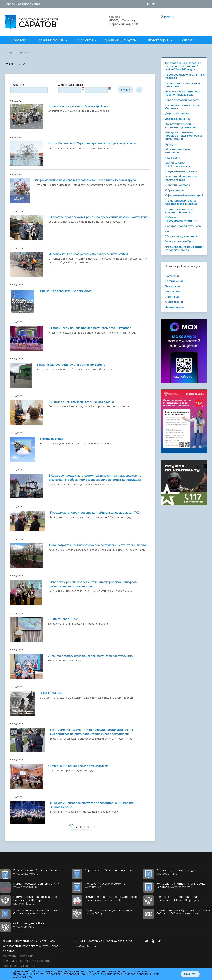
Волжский (172, 276)
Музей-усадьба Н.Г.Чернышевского (179, 165)
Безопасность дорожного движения (183, 85)
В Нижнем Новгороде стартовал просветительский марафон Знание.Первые (93, 805)
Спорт (169, 231)
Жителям (168, 17)
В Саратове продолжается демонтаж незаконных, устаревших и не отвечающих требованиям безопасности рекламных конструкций (95, 478)
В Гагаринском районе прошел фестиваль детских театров (90, 328)
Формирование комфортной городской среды (185, 248)
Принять (190, 974)
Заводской (172, 286)
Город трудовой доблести (183, 100)
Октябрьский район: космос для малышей (78, 766)
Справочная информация (23, 4)
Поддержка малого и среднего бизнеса (180, 211)
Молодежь (172, 158)
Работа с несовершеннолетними (181, 219)
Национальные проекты (181, 171)
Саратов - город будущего (183, 226)
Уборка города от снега (181, 236)
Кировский (173, 291)
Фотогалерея (158, 40)
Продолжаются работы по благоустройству (78, 106)
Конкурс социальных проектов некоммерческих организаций (184, 136)
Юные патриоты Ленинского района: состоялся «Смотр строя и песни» (98, 545)
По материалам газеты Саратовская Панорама (181, 202)
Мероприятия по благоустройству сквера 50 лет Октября (88, 254)
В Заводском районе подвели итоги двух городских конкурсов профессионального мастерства (92, 584)
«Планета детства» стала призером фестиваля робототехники (91, 656)
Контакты (188, 40)
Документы (84, 40)
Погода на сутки (51, 439)
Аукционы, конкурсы (120, 40)
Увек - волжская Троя (180, 242)
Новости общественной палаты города (181, 178)
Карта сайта (26, 956)
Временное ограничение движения (66, 291)
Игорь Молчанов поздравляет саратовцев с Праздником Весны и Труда (85, 180)
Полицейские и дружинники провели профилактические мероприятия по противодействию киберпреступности (92, 732)
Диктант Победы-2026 (64, 619)
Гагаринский (174, 281)
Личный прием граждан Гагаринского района (81, 402)
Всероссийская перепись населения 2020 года (182, 93)
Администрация (51, 40)
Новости (25, 53)
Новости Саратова (178, 185)
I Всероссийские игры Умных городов (185, 76)
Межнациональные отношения (178, 151)
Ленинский (173, 297)
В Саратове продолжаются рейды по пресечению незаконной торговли (99, 217)
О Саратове (18, 40)
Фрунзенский (174, 307)
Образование (174, 190)
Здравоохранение (178, 119)
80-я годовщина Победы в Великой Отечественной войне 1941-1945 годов (183, 66)
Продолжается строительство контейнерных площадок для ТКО (95, 513)
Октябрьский (174, 302)
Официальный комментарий (184, 195)
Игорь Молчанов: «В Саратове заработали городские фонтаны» (92, 143)
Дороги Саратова (177, 114)
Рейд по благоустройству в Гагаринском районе (71, 365)
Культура (171, 144)
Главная (10, 53)
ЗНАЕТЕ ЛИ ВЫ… (52, 693)
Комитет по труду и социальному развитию (181, 126)
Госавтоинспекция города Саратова (183, 107)
